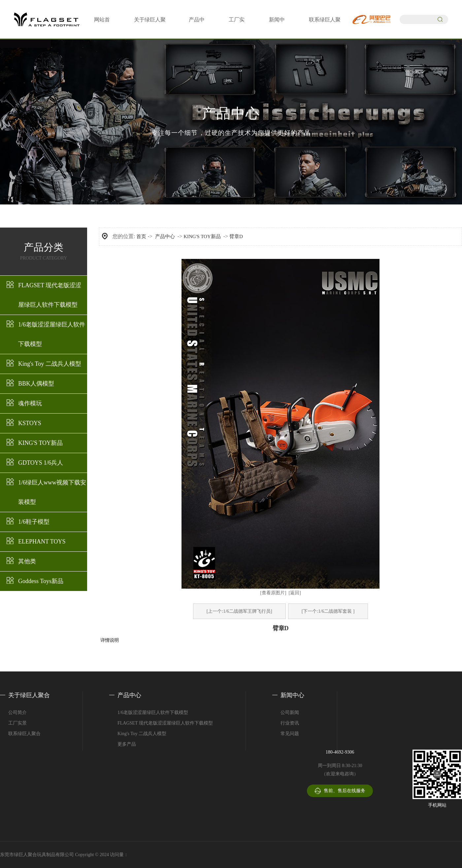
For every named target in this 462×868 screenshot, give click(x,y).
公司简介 (17, 713)
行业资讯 (290, 723)
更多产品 (127, 744)
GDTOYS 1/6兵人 (41, 463)
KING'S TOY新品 (40, 443)
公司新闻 (290, 713)
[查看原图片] (273, 593)
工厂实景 (17, 723)
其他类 (27, 561)
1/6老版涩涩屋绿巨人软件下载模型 (52, 334)
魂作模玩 (30, 403)
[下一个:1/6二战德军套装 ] (328, 611)
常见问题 (290, 734)
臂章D (236, 236)
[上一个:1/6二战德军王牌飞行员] (239, 611)
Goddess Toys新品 (41, 581)
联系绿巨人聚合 (24, 734)
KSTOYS (30, 423)
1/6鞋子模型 (34, 522)
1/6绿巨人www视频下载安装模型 (52, 492)
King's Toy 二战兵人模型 (50, 364)
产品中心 (165, 236)
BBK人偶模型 (36, 384)
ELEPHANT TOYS (42, 542)
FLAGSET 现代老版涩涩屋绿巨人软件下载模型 (50, 295)
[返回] (295, 593)
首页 (141, 236)
